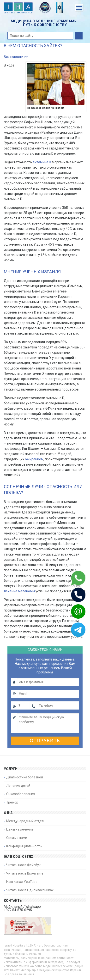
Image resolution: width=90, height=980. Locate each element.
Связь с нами (17, 838)
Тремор (12, 802)
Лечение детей (18, 786)
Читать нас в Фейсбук (23, 865)
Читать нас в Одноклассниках (30, 890)
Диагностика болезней (25, 777)
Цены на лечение (20, 829)
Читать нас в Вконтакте (25, 873)
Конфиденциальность (24, 846)
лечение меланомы (19, 591)
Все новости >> (16, 57)
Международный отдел (25, 821)
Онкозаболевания (21, 794)
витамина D (42, 162)
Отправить (45, 741)
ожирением (34, 459)
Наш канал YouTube (22, 882)
